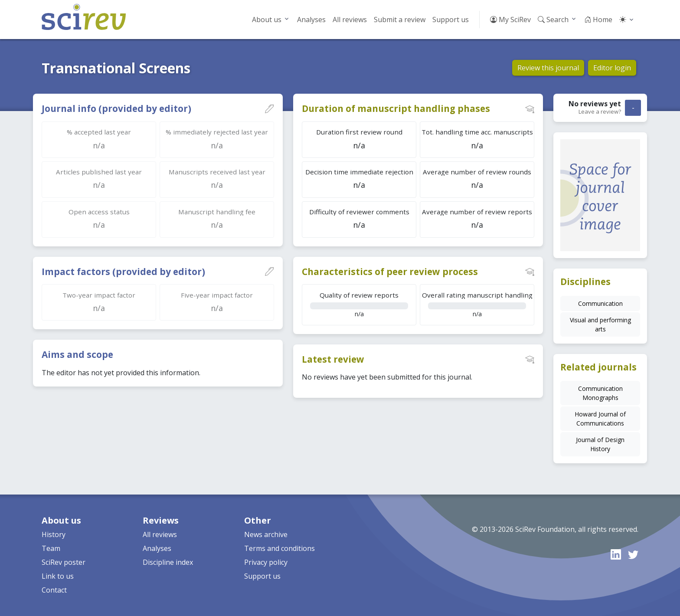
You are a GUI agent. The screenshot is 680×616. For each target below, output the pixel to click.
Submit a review (400, 20)
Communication (600, 303)
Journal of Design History (600, 444)
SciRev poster (64, 562)
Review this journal (548, 68)
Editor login (612, 68)
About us (267, 20)
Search (553, 20)
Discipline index (168, 562)
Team (51, 548)
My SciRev (510, 20)
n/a (359, 304)
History (54, 534)
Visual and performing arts (600, 324)
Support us (451, 20)
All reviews (350, 20)
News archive (266, 534)
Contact (54, 590)
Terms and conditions (280, 548)
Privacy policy (266, 562)
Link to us (58, 576)
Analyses (311, 20)
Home (598, 20)
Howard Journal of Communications (600, 419)
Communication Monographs (600, 393)
